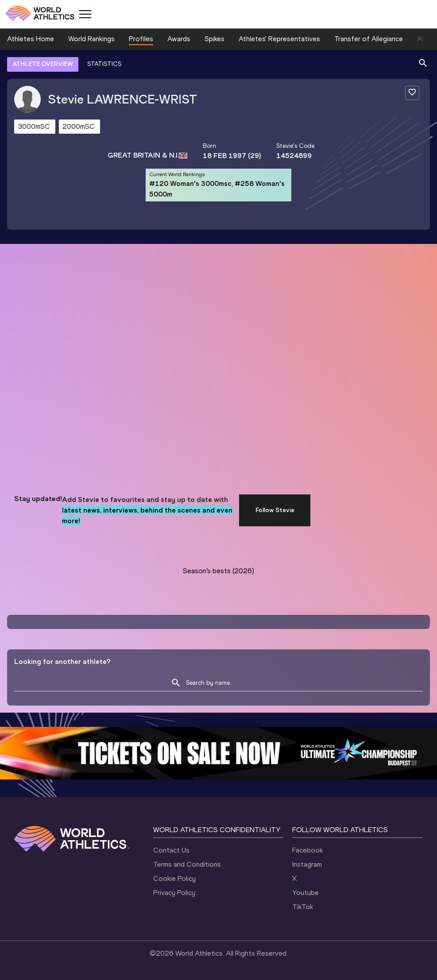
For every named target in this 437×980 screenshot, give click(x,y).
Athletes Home (31, 39)
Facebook (307, 850)
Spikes (215, 39)
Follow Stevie (275, 510)
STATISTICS (104, 64)
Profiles (141, 39)
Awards (179, 39)
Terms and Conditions (187, 864)
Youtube (306, 893)
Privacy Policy (174, 893)
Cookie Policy (174, 878)
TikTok (303, 907)
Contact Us (171, 850)
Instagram (307, 864)
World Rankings (91, 39)
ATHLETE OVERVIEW (43, 64)
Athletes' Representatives (279, 39)
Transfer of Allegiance (369, 39)
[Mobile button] (85, 14)
